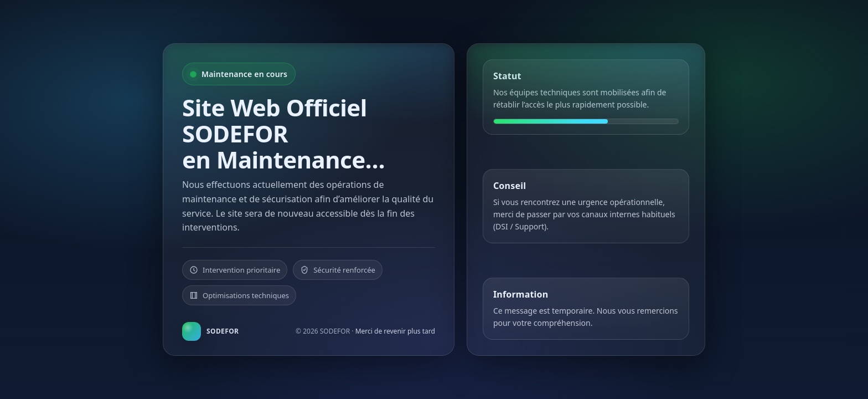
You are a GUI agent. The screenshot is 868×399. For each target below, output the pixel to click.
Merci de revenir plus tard (395, 331)
